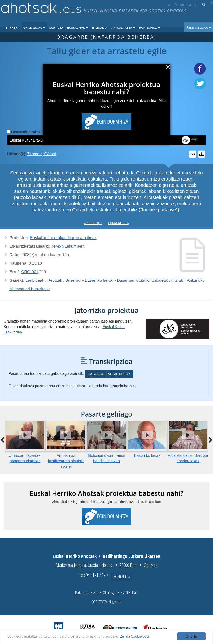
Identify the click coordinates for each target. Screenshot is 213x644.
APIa (96, 593)
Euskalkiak (78, 28)
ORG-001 (30, 272)
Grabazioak (34, 28)
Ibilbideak (100, 28)
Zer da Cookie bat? (139, 637)
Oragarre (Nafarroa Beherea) (106, 37)
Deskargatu (202, 154)
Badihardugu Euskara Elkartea (132, 556)
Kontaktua (122, 577)
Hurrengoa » (118, 223)
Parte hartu (82, 593)
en (182, 5)
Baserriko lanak (99, 280)
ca (189, 5)
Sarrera (13, 28)
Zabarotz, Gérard (42, 154)
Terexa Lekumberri (68, 246)
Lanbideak (35, 280)
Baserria (73, 280)
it (196, 5)
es (169, 5)
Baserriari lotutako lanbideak (143, 280)
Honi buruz (150, 28)
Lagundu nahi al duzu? (109, 374)
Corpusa (56, 28)
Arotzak (55, 280)
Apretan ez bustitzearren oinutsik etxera (66, 461)
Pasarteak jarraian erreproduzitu (37, 132)
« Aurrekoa (93, 223)
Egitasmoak (199, 28)
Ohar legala (110, 593)
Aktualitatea (123, 28)
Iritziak (177, 280)
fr (176, 5)
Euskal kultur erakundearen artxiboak (63, 238)
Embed (193, 154)
